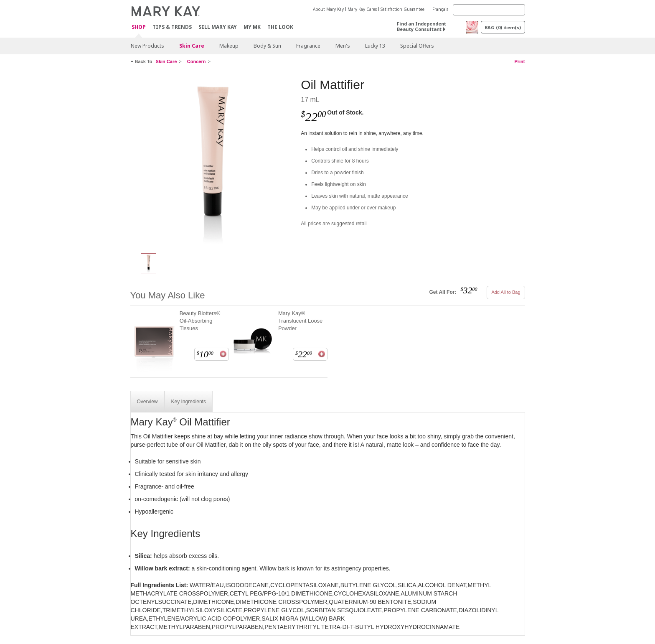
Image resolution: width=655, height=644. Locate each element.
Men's (343, 46)
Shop (139, 27)
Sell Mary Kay (218, 27)
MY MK (252, 27)
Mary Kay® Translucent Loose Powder (300, 321)
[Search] (489, 10)
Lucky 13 (375, 46)
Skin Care (192, 46)
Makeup (229, 46)
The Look (280, 27)
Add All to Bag (506, 292)
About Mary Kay (328, 9)
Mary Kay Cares (362, 9)
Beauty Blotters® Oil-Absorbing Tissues (200, 321)
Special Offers (417, 46)
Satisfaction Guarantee (402, 9)
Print (519, 61)
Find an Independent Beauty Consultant (421, 26)
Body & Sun (267, 46)
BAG (503, 27)
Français (440, 9)
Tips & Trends (172, 27)
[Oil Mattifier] (213, 161)
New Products (147, 46)
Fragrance (308, 46)
